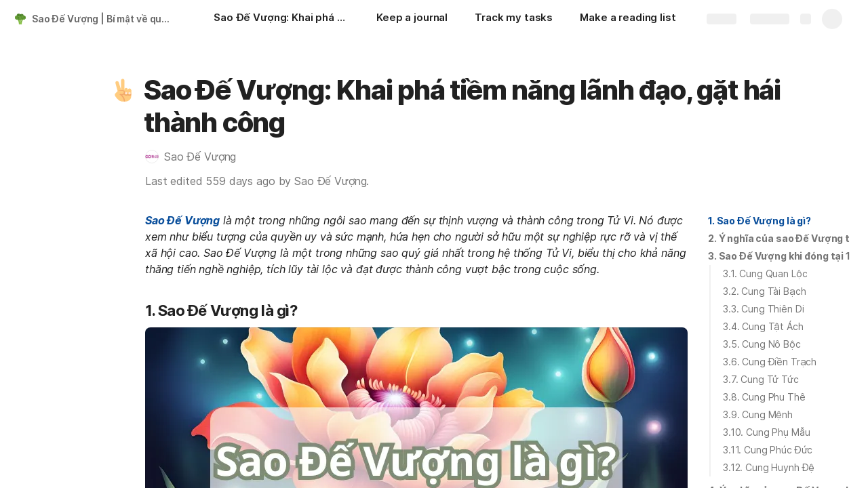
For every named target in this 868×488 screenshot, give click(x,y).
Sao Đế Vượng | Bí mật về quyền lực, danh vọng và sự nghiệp (104, 19)
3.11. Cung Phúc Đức (768, 450)
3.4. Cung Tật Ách (763, 326)
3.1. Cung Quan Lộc (765, 273)
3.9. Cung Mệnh (758, 414)
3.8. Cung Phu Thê (764, 397)
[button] (123, 90)
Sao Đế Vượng (182, 220)
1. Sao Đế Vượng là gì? (759, 221)
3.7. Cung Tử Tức (761, 379)
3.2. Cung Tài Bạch (764, 291)
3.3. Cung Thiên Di (763, 309)
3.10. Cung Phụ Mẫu (766, 432)
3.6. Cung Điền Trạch (770, 362)
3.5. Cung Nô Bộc (762, 344)
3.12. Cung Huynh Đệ (769, 467)
